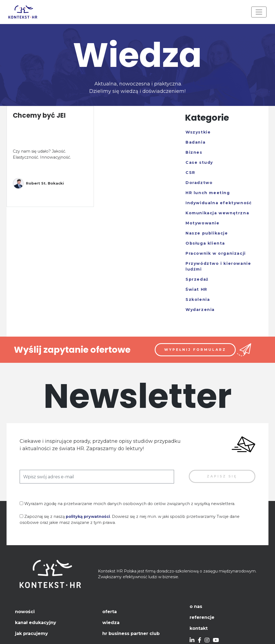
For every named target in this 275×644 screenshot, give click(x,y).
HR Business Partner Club (131, 633)
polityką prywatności (88, 517)
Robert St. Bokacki (38, 183)
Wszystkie (198, 132)
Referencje (202, 617)
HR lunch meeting (208, 193)
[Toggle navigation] (259, 12)
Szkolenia (198, 299)
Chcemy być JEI (39, 115)
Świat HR (196, 289)
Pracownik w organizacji (216, 253)
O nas (196, 606)
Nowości (25, 612)
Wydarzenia (200, 310)
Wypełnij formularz (195, 350)
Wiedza (111, 623)
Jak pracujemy (32, 633)
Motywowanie (203, 223)
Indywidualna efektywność (219, 203)
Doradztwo (199, 183)
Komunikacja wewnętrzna (217, 213)
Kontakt (199, 628)
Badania (195, 142)
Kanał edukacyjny (36, 623)
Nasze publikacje (207, 233)
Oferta (110, 612)
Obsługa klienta (205, 243)
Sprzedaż (197, 279)
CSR (190, 173)
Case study (199, 162)
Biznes (194, 152)
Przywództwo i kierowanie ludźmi (218, 266)
